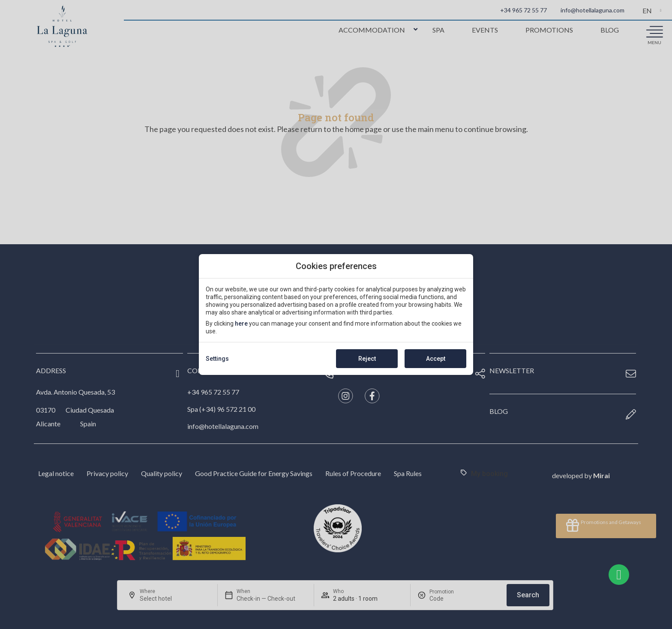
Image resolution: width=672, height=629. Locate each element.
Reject (367, 359)
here (241, 323)
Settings (217, 359)
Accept (436, 359)
